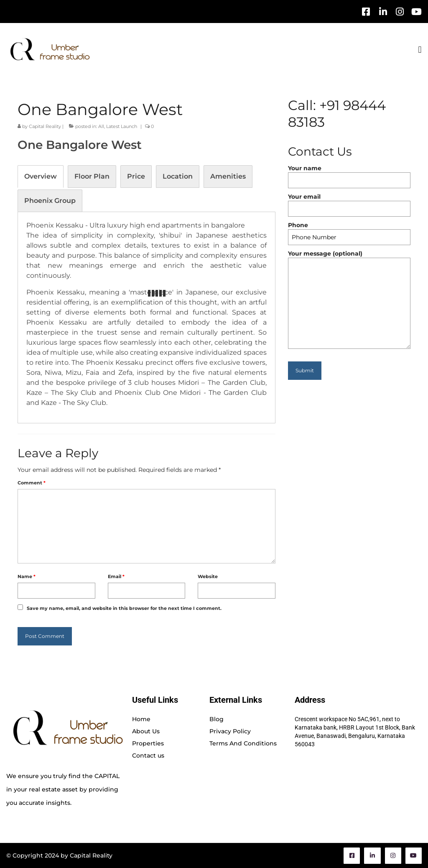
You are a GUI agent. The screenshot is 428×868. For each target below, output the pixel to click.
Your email (349, 203)
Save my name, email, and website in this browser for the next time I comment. (124, 608)
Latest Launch (122, 126)
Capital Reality (45, 126)
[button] (420, 50)
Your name (349, 174)
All (101, 126)
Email (116, 576)
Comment (32, 483)
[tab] (41, 177)
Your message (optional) (349, 258)
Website (208, 576)
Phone (349, 231)
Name (27, 576)
